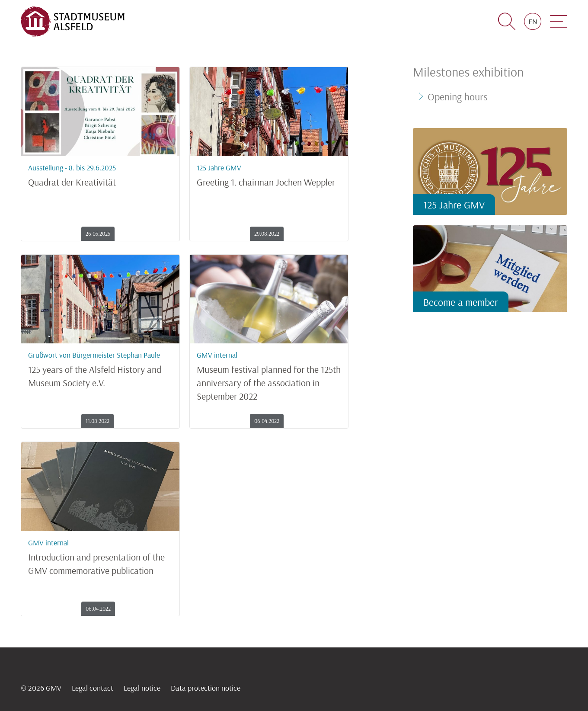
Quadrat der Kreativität (100, 173)
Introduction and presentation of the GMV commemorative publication (100, 555)
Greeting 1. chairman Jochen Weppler (269, 173)
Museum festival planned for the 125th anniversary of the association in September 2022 (269, 374)
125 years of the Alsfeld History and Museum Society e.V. (100, 367)
